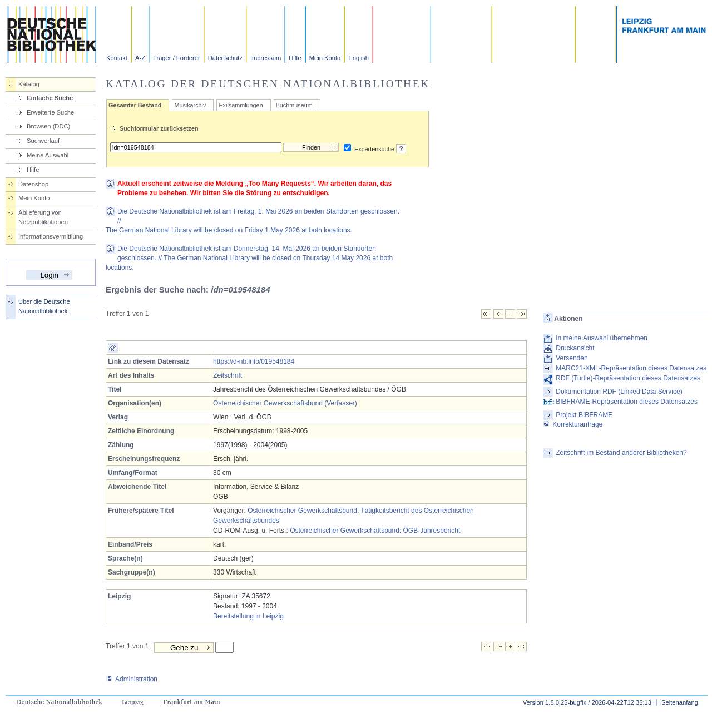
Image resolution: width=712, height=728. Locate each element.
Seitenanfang (680, 702)
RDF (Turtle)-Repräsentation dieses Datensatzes (628, 378)
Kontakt (117, 58)
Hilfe (295, 58)
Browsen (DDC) (48, 126)
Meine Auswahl (48, 155)
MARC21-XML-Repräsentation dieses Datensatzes (631, 368)
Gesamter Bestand (135, 105)
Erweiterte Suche (50, 112)
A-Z (140, 58)
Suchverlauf (43, 141)
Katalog (29, 84)
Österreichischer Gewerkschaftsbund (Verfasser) (285, 403)
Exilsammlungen (241, 105)
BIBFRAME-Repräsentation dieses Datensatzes (627, 402)
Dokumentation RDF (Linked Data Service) (619, 392)
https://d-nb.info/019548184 (254, 361)
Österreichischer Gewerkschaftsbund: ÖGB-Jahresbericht (375, 531)
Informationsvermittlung (51, 236)
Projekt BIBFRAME (584, 415)
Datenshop (33, 184)
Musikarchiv (190, 105)
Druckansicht (575, 348)
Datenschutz (225, 58)
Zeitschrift (228, 375)
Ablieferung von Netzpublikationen (43, 217)
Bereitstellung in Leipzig (248, 616)
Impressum (266, 58)
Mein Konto (325, 58)
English (359, 58)
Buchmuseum (294, 105)
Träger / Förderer (177, 58)
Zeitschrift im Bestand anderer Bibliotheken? (621, 453)
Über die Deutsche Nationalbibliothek (44, 306)
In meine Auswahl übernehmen (602, 338)
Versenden (572, 358)
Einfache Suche (50, 98)
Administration (132, 679)
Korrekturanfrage (573, 424)
